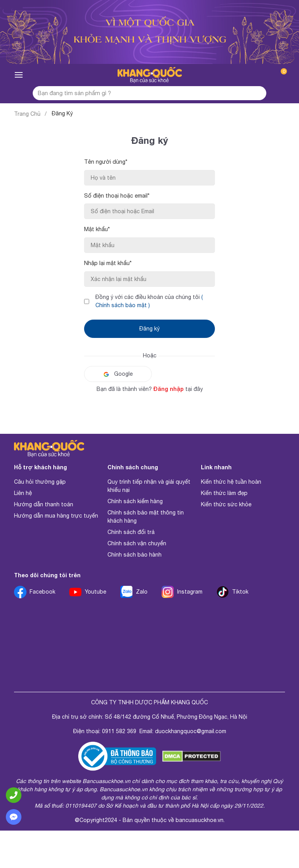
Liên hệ (23, 493)
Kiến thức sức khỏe (226, 504)
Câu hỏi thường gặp (40, 482)
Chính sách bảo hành (135, 555)
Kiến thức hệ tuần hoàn (231, 482)
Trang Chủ (27, 114)
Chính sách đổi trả (131, 532)
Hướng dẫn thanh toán (44, 504)
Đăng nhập (169, 389)
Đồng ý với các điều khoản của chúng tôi (149, 301)
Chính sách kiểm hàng (135, 501)
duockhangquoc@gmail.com (191, 731)
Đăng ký (149, 329)
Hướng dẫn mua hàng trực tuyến (56, 516)
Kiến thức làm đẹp (224, 493)
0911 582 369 (119, 731)
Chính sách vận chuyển (137, 543)
